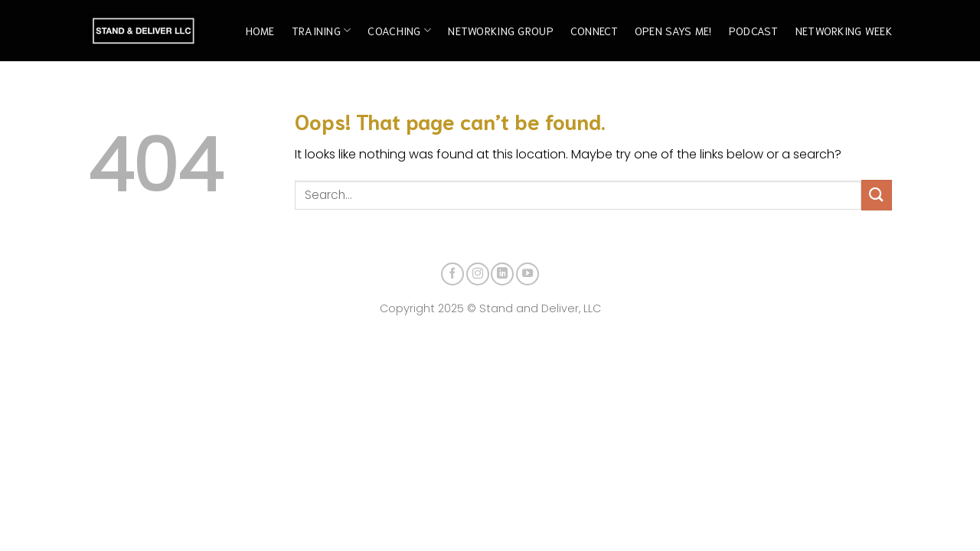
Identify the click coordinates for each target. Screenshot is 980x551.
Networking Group (501, 30)
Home (260, 30)
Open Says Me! (673, 30)
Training (322, 31)
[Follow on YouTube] (528, 274)
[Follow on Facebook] (452, 274)
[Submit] (877, 195)
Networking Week (844, 30)
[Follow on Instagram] (478, 274)
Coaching (399, 31)
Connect (594, 30)
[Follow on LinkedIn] (502, 274)
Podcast (754, 30)
